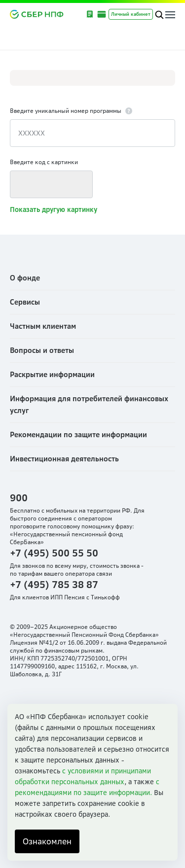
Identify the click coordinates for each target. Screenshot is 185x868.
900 (19, 498)
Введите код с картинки (44, 162)
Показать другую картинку (54, 209)
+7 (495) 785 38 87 (54, 584)
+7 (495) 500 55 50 (54, 553)
